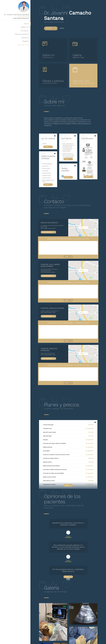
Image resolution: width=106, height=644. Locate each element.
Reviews (25, 38)
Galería (25, 41)
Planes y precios (22, 34)
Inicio (26, 24)
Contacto (25, 31)
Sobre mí (25, 27)
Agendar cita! (23, 45)
